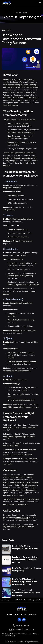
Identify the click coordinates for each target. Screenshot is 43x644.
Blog (25, 13)
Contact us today (22, 518)
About (17, 615)
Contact (32, 615)
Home (19, 13)
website (6, 529)
